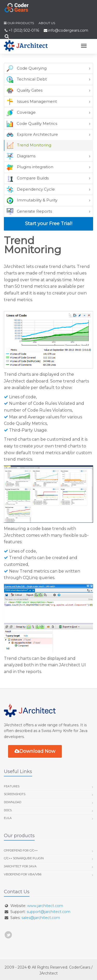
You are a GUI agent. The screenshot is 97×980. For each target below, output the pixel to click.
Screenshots (15, 794)
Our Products (21, 23)
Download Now (35, 751)
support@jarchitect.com (48, 912)
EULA (8, 818)
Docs (8, 810)
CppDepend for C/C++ (21, 850)
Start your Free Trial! (49, 224)
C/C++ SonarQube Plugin (24, 858)
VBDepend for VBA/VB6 (23, 874)
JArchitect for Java (20, 866)
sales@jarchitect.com (41, 918)
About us (47, 23)
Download (13, 802)
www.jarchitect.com (45, 906)
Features (12, 786)
